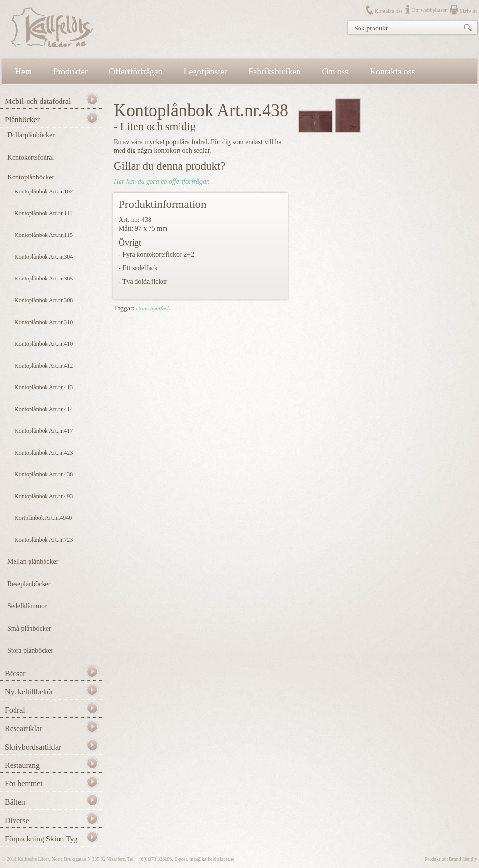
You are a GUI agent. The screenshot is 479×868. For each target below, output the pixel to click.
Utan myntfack (153, 309)
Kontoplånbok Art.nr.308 (44, 300)
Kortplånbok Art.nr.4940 (43, 518)
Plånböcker (22, 120)
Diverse (17, 820)
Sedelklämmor (27, 606)
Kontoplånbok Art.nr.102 (44, 191)
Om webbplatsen (430, 10)
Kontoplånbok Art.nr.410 (44, 344)
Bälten (15, 802)
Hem (23, 72)
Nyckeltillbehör (29, 692)
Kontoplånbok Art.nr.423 (44, 453)
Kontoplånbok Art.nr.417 (44, 431)
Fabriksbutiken (275, 72)
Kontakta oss (388, 11)
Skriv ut (468, 11)
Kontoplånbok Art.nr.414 (44, 409)
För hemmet (24, 784)
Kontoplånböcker (31, 177)
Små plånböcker (29, 628)
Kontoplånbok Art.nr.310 (44, 322)
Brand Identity (463, 859)
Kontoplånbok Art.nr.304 (44, 257)
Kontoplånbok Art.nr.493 (44, 496)
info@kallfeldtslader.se (212, 859)
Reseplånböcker (29, 584)
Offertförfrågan (136, 72)
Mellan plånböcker (33, 562)
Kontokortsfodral (30, 157)
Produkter (70, 72)
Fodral (15, 710)
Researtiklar (23, 728)
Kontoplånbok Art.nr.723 (44, 540)
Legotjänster (206, 72)
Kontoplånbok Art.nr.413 (44, 387)
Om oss (336, 72)
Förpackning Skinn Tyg (41, 839)
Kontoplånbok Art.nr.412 (44, 366)
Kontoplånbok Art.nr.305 (44, 279)
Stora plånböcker (30, 651)
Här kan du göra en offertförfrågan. (162, 182)
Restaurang (22, 765)
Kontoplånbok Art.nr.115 (44, 235)
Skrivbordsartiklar (33, 747)
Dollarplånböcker (31, 135)
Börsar (15, 673)
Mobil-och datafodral (38, 101)
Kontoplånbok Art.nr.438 (44, 474)
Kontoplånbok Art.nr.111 (43, 213)
